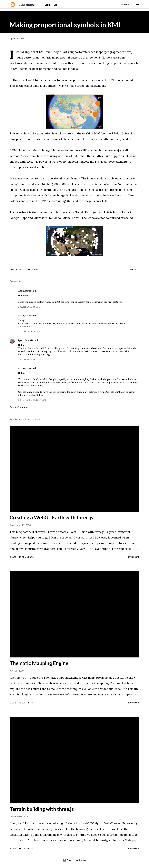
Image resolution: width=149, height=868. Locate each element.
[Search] (125, 5)
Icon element (124, 80)
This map (16, 133)
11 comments (26, 557)
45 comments (26, 703)
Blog (48, 5)
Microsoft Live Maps (47, 218)
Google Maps (18, 218)
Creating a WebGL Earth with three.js (51, 517)
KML (36, 269)
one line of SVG (68, 156)
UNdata (117, 133)
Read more (133, 557)
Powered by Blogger (74, 860)
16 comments (26, 849)
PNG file (46, 184)
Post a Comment (19, 407)
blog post (60, 348)
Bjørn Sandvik (26, 340)
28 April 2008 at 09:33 (30, 307)
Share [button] (133, 269)
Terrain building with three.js (42, 809)
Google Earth (25, 269)
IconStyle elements (30, 195)
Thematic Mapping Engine (39, 663)
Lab (56, 5)
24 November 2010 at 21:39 (33, 400)
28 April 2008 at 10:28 (30, 359)
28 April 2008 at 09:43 (30, 331)
